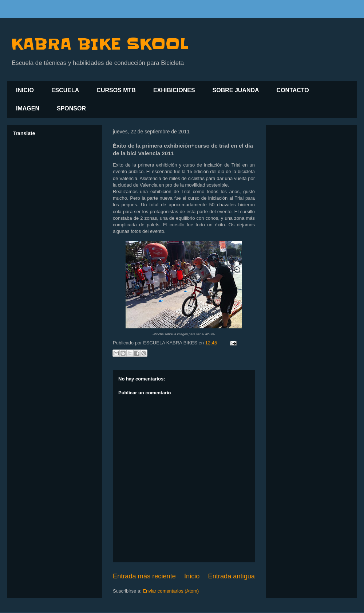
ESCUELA (65, 90)
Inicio (192, 576)
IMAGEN (28, 108)
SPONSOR (71, 108)
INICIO (25, 90)
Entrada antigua (232, 576)
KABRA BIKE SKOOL (100, 44)
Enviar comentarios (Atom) (171, 591)
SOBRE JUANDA (236, 90)
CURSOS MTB (116, 90)
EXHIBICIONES (174, 90)
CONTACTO (293, 90)
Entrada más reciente (144, 576)
